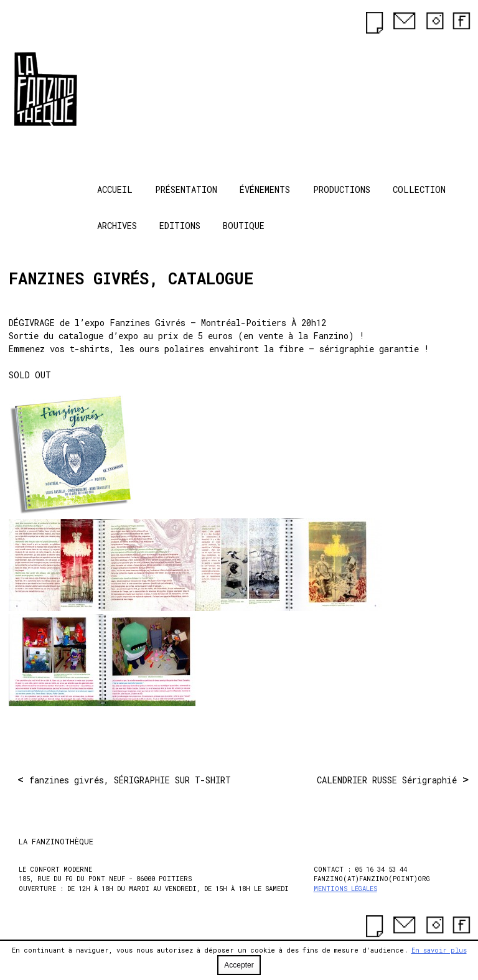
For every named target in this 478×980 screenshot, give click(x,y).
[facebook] (459, 22)
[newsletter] (373, 22)
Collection (419, 189)
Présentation (186, 189)
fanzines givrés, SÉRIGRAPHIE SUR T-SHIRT (130, 780)
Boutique (244, 226)
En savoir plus (439, 950)
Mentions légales (345, 889)
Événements (265, 189)
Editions (180, 226)
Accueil (115, 189)
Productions (342, 189)
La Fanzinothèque (63, 88)
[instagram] (431, 22)
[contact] (401, 22)
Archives (117, 226)
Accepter (239, 965)
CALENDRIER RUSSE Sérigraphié (387, 780)
